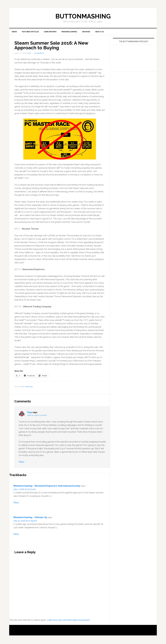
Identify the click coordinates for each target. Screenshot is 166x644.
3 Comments (39, 54)
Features (29, 387)
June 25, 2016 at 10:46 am (37, 416)
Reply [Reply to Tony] (21, 462)
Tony (30, 413)
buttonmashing (83, 16)
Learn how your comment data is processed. (68, 621)
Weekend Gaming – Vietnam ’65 (30, 518)
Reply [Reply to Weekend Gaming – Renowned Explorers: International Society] (16, 503)
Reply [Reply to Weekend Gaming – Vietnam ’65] (16, 535)
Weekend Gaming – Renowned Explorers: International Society (47, 487)
